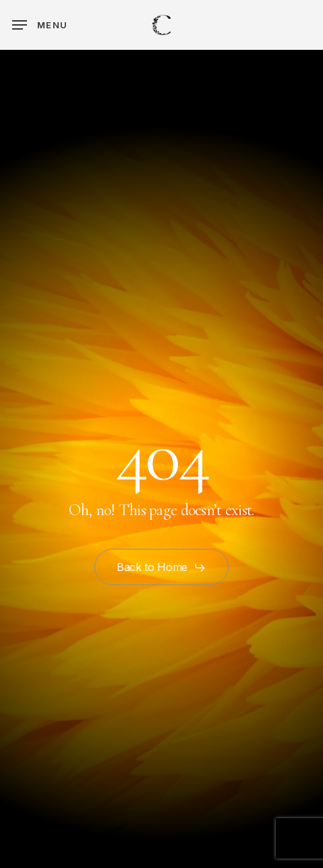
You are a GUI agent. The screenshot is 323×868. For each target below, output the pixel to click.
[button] (40, 25)
